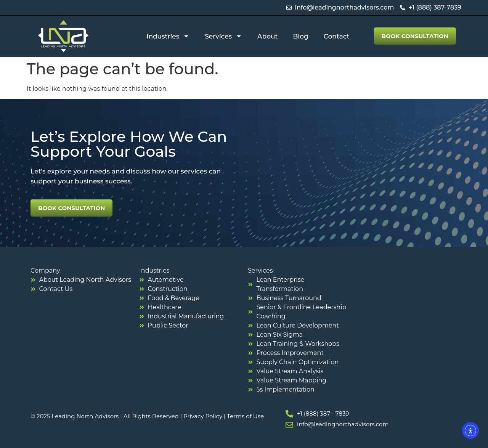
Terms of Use (245, 416)
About (267, 36)
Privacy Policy (203, 416)
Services (223, 36)
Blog (301, 36)
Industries (168, 36)
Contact (337, 36)
